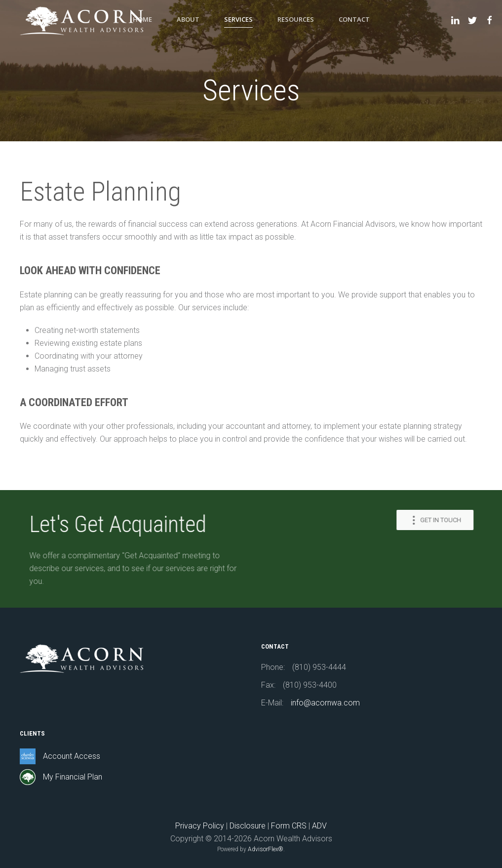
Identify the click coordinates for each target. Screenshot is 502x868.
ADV (319, 826)
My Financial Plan (73, 777)
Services (238, 19)
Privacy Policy (200, 826)
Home (142, 19)
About (188, 19)
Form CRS (289, 826)
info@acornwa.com (325, 703)
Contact (354, 19)
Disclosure (248, 826)
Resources (296, 19)
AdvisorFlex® (266, 849)
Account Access (72, 756)
